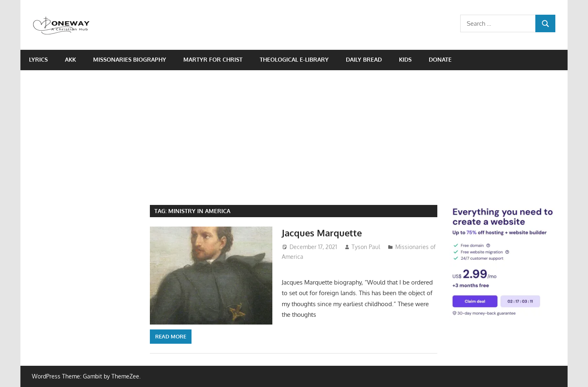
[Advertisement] (294, 131)
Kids (405, 59)
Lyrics (38, 59)
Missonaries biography (130, 59)
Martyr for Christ (213, 59)
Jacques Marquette (322, 233)
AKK (70, 59)
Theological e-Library (294, 59)
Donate (440, 59)
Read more (171, 336)
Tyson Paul (366, 247)
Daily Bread (364, 59)
